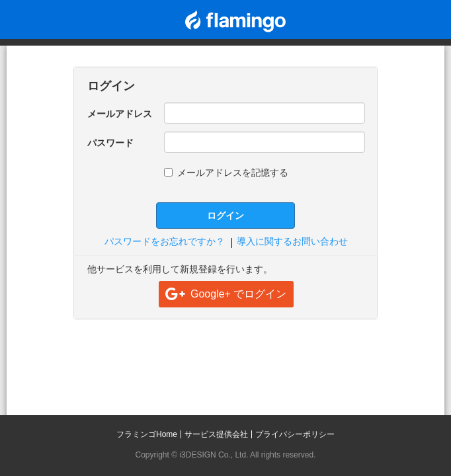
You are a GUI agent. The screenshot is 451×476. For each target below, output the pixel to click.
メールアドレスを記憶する (226, 173)
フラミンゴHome (147, 434)
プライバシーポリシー (295, 434)
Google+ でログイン (238, 294)
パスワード (110, 143)
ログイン (225, 216)
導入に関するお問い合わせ (292, 241)
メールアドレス (120, 114)
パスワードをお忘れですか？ (165, 241)
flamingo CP (235, 21)
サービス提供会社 (216, 434)
